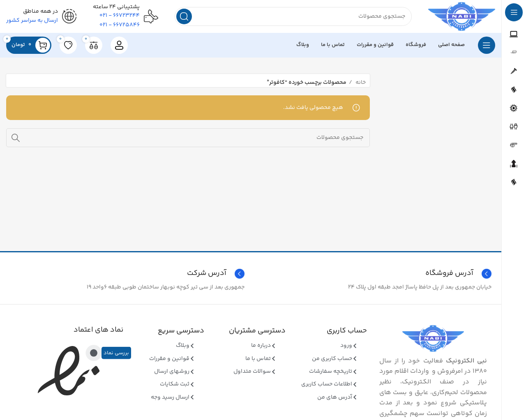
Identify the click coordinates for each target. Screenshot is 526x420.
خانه (360, 83)
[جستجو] (293, 16)
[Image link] (433, 339)
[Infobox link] (127, 274)
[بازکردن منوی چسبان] (487, 45)
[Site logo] (462, 16)
